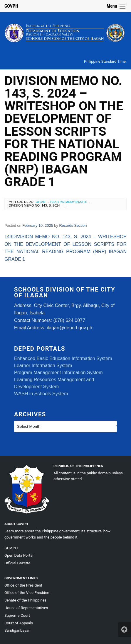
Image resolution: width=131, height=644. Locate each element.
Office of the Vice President (27, 593)
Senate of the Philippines (25, 600)
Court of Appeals (19, 623)
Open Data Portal (19, 555)
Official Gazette (17, 563)
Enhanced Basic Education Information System (63, 358)
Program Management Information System (58, 373)
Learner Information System (43, 366)
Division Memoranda (68, 202)
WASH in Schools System (41, 394)
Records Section (73, 225)
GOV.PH (11, 548)
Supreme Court (17, 615)
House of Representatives (26, 608)
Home (41, 202)
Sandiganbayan (17, 630)
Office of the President (23, 585)
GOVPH (11, 6)
